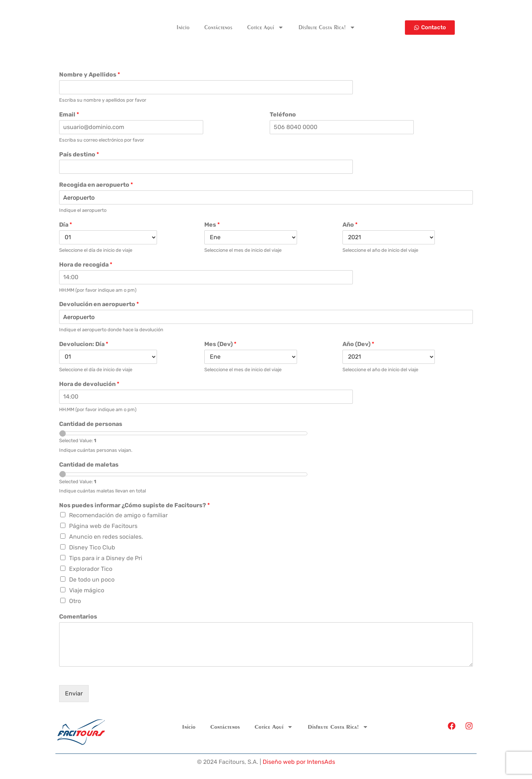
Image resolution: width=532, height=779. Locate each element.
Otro (75, 601)
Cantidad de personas (91, 424)
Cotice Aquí (265, 27)
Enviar (74, 693)
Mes (212, 225)
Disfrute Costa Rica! (327, 27)
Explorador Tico (91, 569)
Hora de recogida (86, 265)
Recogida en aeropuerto (96, 185)
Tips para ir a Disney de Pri (106, 558)
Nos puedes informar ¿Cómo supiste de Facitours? (134, 505)
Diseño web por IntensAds (299, 762)
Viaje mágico (87, 590)
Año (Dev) (358, 344)
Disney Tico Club (92, 547)
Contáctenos (218, 27)
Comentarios (78, 617)
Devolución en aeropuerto (99, 304)
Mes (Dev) (220, 344)
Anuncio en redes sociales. (106, 537)
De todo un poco (92, 580)
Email (69, 114)
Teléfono (283, 114)
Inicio (183, 27)
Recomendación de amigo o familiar (118, 515)
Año (350, 225)
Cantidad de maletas (89, 465)
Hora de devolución (89, 384)
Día (66, 225)
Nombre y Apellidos (90, 74)
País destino (79, 154)
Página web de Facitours (103, 526)
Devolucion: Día (84, 344)
